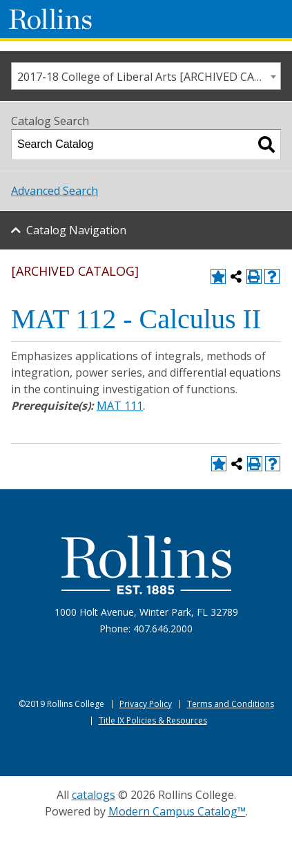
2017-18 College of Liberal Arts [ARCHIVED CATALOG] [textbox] (149, 77)
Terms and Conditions (231, 704)
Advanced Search (55, 191)
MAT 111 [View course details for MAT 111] (120, 406)
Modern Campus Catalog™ (177, 811)
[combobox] (146, 76)
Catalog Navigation (76, 230)
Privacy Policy (146, 704)
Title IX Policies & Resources (153, 720)
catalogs (94, 795)
